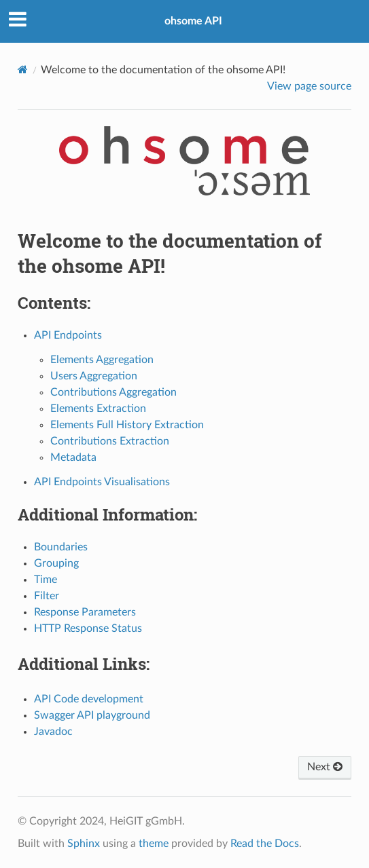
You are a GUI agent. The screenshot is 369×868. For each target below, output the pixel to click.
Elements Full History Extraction (127, 425)
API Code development (89, 699)
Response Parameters (85, 612)
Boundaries (61, 547)
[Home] (23, 70)
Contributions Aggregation (113, 392)
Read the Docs (265, 844)
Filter (47, 596)
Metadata (73, 457)
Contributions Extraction (110, 441)
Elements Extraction (98, 409)
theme (154, 844)
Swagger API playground (92, 715)
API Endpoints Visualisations (102, 482)
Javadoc (53, 732)
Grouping (56, 563)
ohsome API (193, 21)
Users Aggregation (94, 376)
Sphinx (84, 844)
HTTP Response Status (88, 628)
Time (46, 580)
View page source (309, 86)
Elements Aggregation (102, 360)
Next (325, 767)
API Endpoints (68, 335)
